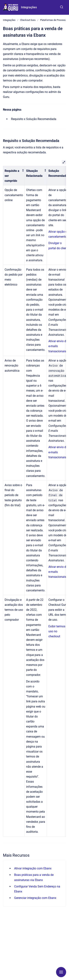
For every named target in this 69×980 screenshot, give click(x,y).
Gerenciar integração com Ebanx (35, 898)
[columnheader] (14, 176)
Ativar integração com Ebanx (33, 868)
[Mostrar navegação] (61, 972)
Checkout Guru (28, 20)
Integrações (29, 7)
